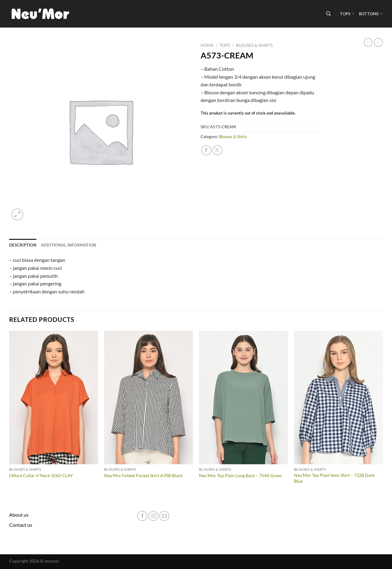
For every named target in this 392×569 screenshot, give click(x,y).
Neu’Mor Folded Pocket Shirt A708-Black (143, 475)
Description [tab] (23, 245)
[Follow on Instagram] (153, 516)
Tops (347, 14)
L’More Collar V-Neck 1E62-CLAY (41, 475)
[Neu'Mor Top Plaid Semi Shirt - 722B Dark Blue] (338, 398)
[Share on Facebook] (206, 150)
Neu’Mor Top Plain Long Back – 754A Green (241, 475)
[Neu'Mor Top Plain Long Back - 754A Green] (243, 398)
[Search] (328, 14)
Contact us (21, 525)
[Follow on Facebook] (142, 516)
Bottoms (371, 14)
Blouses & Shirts (254, 45)
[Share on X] (217, 150)
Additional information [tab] (69, 245)
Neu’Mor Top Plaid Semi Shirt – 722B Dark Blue (334, 478)
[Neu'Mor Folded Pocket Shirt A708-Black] (149, 398)
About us (19, 515)
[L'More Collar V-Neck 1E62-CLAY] (54, 398)
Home (207, 45)
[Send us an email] (164, 516)
